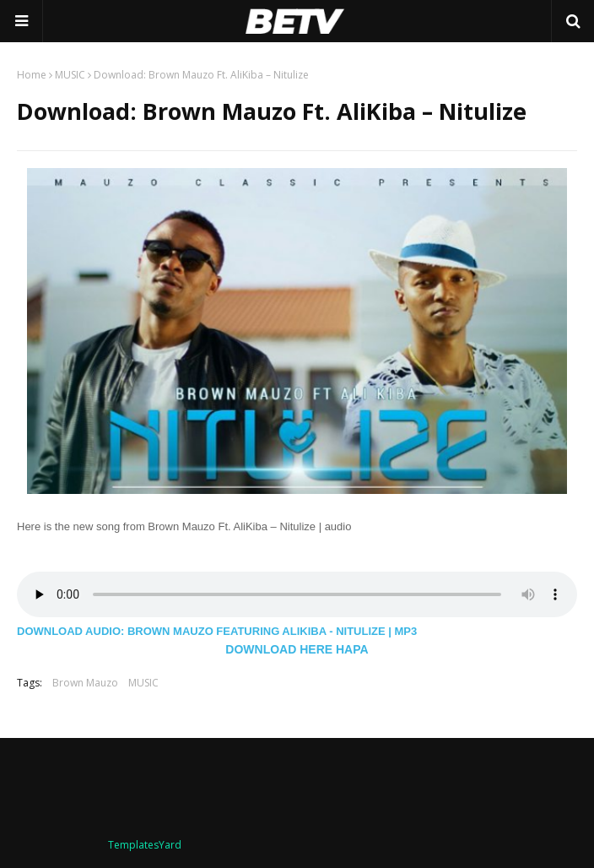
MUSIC (70, 75)
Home (32, 75)
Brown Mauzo (85, 683)
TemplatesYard (145, 845)
